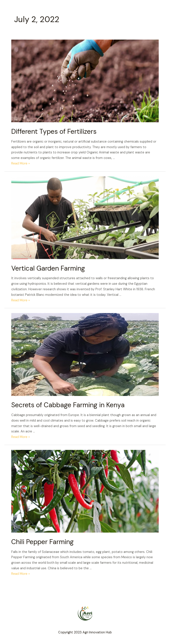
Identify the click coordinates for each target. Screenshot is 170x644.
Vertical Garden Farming (48, 268)
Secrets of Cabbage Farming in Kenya (68, 405)
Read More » (21, 163)
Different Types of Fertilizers (54, 131)
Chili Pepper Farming (42, 542)
